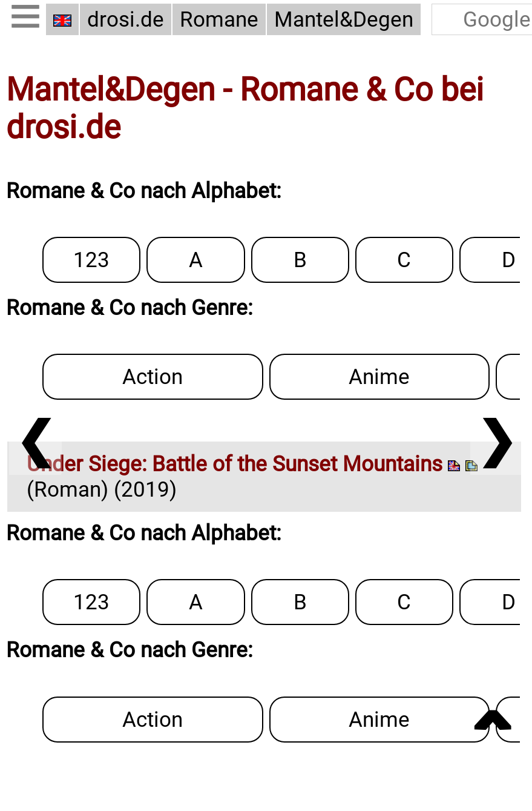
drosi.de (126, 19)
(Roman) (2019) (252, 477)
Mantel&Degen (344, 19)
